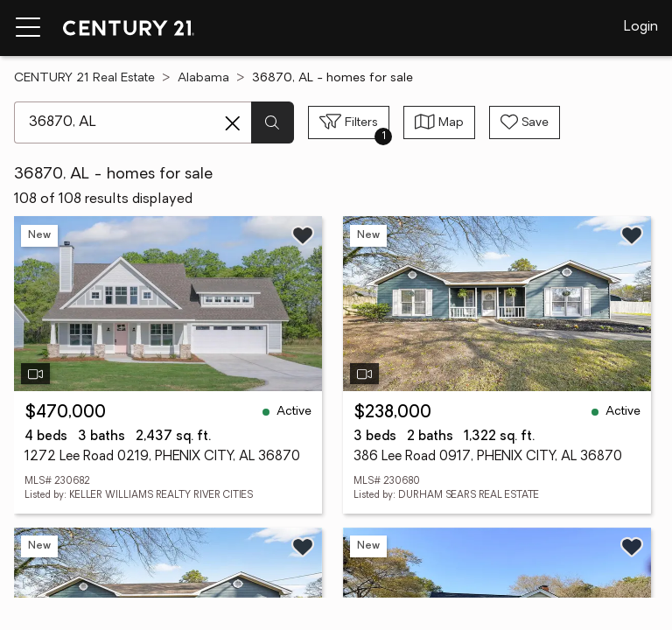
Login (641, 27)
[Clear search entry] (233, 123)
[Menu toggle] (28, 28)
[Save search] (525, 122)
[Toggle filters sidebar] (349, 122)
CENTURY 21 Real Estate (84, 78)
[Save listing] (303, 235)
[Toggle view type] (439, 122)
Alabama (203, 78)
